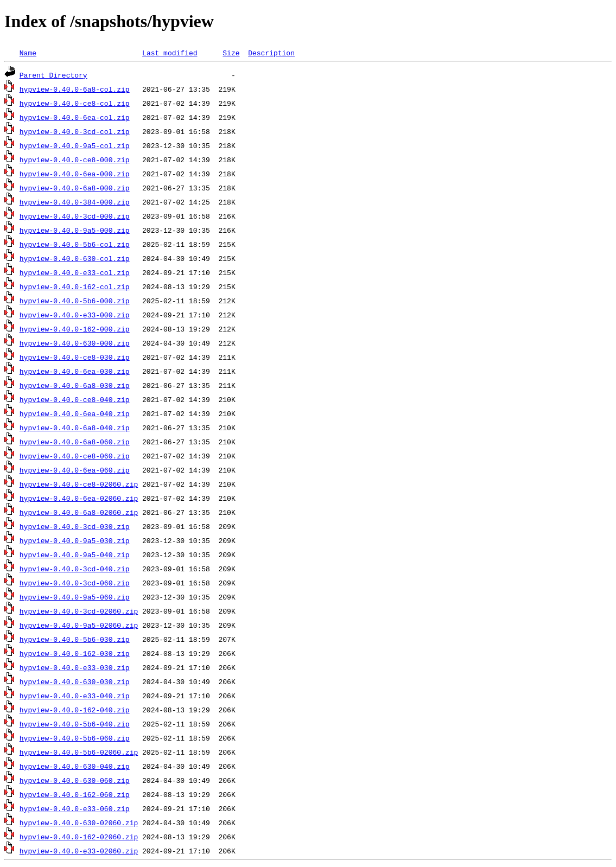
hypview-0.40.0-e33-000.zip (75, 315)
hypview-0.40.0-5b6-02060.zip (79, 752)
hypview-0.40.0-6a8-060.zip (75, 442)
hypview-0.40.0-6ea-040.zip (75, 413)
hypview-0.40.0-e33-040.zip (75, 696)
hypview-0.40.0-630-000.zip (75, 343)
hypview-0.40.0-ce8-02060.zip (79, 484)
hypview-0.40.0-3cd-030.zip (75, 526)
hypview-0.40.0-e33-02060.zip (79, 851)
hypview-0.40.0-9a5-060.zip (75, 597)
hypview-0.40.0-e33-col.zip (75, 272)
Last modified (170, 53)
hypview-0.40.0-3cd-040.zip (75, 569)
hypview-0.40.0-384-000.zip (75, 202)
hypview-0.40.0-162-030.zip (75, 653)
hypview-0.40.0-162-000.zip (75, 329)
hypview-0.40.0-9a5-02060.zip (79, 625)
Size (231, 53)
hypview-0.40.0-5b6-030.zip (75, 639)
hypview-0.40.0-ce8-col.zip (75, 103)
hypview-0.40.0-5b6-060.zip (75, 738)
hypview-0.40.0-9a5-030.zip (75, 540)
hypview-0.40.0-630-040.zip (75, 766)
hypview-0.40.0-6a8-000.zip (75, 188)
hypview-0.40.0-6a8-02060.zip (79, 512)
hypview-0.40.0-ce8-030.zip (75, 357)
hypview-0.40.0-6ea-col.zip (75, 117)
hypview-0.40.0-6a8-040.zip (75, 428)
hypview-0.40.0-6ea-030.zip (75, 371)
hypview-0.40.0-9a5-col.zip (75, 145)
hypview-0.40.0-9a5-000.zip (75, 230)
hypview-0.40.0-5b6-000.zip (75, 301)
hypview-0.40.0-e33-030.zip (75, 667)
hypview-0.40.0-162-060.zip (75, 794)
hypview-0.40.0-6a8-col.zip (75, 89)
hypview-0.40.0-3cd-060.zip (75, 583)
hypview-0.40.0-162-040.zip (75, 710)
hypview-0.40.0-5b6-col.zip (75, 244)
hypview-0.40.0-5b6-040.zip (75, 724)
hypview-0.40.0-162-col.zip (75, 286)
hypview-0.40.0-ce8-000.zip (75, 160)
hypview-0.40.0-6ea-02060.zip (79, 498)
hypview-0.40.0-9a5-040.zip (75, 554)
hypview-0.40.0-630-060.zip (75, 780)
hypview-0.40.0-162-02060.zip (79, 837)
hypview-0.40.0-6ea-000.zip (75, 174)
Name (28, 53)
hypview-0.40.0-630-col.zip (75, 258)
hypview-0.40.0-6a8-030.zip (75, 385)
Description (271, 53)
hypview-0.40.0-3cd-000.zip (75, 216)
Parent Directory (53, 75)
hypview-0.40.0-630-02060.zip (79, 823)
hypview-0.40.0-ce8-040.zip (75, 399)
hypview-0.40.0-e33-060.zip (75, 808)
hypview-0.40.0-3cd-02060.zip (79, 611)
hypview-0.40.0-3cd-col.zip (75, 131)
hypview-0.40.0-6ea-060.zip (75, 470)
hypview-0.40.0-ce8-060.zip (75, 456)
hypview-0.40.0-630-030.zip (75, 681)
